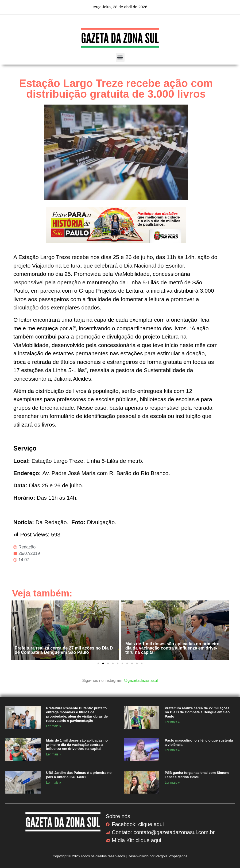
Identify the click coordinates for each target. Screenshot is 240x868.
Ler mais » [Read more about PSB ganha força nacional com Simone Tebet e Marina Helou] (172, 783)
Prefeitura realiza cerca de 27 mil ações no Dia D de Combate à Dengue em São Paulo (64, 650)
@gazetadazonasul (141, 680)
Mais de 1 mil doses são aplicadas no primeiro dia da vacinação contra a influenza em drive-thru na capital (172, 648)
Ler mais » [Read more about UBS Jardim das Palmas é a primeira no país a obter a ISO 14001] (53, 783)
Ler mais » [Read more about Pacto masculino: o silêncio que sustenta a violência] (172, 750)
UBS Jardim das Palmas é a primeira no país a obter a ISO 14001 (79, 775)
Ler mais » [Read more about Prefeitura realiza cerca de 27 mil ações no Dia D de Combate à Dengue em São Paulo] (172, 722)
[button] (120, 57)
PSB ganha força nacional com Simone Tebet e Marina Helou (197, 775)
